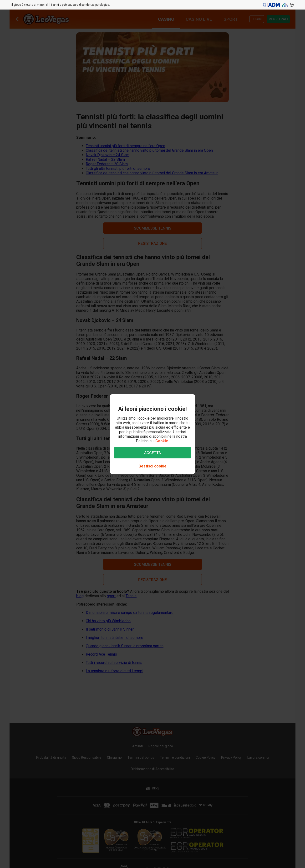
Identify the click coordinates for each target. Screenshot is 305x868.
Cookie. (162, 441)
